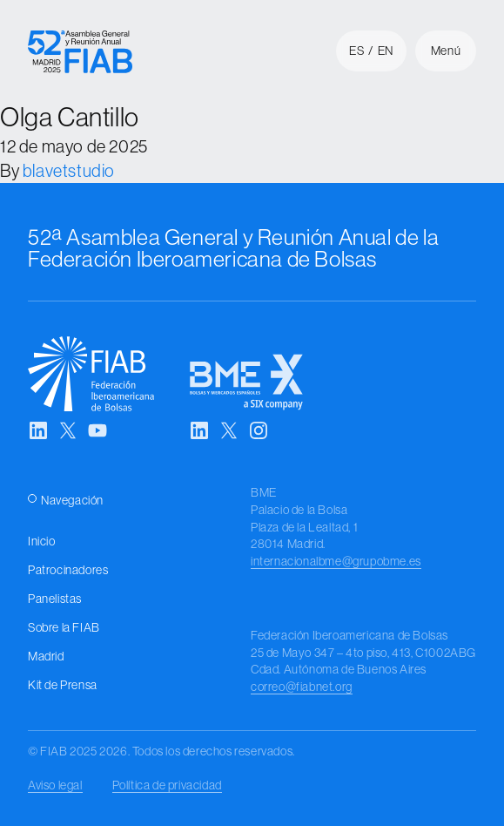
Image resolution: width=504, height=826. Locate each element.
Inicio (42, 541)
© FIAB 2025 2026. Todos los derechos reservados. (161, 751)
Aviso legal (55, 785)
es (356, 51)
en (386, 51)
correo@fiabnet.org (302, 687)
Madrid (46, 656)
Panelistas (55, 599)
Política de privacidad (167, 785)
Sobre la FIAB (64, 627)
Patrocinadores (68, 570)
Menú (446, 51)
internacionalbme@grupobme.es (336, 561)
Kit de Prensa (63, 685)
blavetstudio (69, 170)
